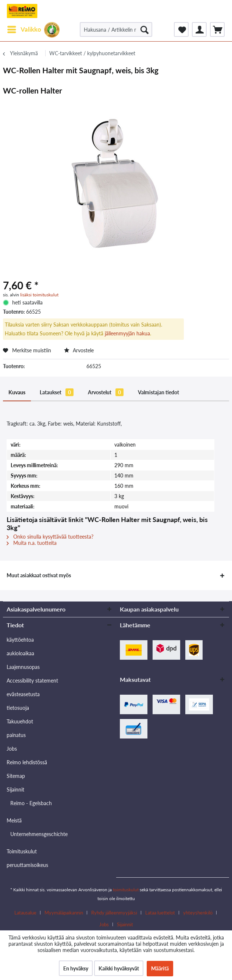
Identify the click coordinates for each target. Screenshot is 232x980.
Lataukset (57, 392)
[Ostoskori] (217, 29)
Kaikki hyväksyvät (119, 968)
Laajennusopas (23, 667)
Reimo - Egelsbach (31, 803)
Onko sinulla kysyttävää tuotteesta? (50, 537)
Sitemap (16, 776)
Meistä (14, 820)
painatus (16, 735)
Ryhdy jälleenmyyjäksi (114, 913)
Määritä (160, 968)
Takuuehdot (20, 721)
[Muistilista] (181, 29)
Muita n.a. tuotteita (32, 543)
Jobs (12, 749)
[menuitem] (24, 29)
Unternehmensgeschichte (39, 834)
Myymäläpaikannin (64, 913)
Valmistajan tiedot (158, 392)
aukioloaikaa (20, 653)
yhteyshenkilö (198, 913)
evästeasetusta (23, 694)
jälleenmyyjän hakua (127, 333)
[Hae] (144, 29)
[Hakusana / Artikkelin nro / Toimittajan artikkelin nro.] (116, 29)
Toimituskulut (22, 851)
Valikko (24, 28)
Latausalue (25, 913)
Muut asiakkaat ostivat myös (39, 575)
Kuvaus (17, 392)
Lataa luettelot (160, 913)
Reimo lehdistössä (27, 762)
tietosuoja (18, 708)
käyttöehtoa (20, 640)
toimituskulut (126, 890)
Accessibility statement (32, 681)
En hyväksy (76, 968)
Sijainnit (15, 789)
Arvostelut (106, 392)
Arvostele (79, 350)
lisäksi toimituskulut (39, 295)
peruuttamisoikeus (27, 865)
